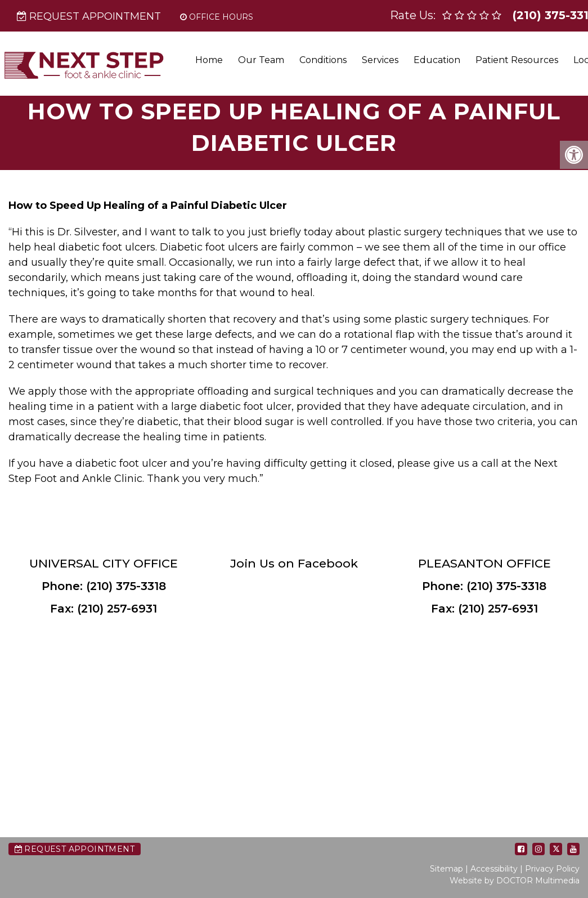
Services (380, 60)
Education (437, 60)
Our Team (261, 60)
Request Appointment (89, 16)
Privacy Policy (552, 869)
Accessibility (494, 869)
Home (209, 60)
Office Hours (217, 17)
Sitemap (446, 869)
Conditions (323, 60)
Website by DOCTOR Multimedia (515, 881)
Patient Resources (517, 60)
